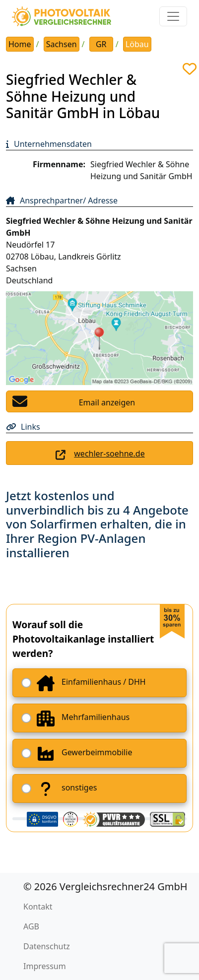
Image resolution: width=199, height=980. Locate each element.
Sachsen (62, 44)
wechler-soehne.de (109, 454)
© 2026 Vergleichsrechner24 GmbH (105, 886)
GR (101, 44)
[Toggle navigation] (173, 16)
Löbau (137, 44)
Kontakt (38, 907)
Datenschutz (47, 946)
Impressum (45, 966)
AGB (31, 926)
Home (20, 44)
